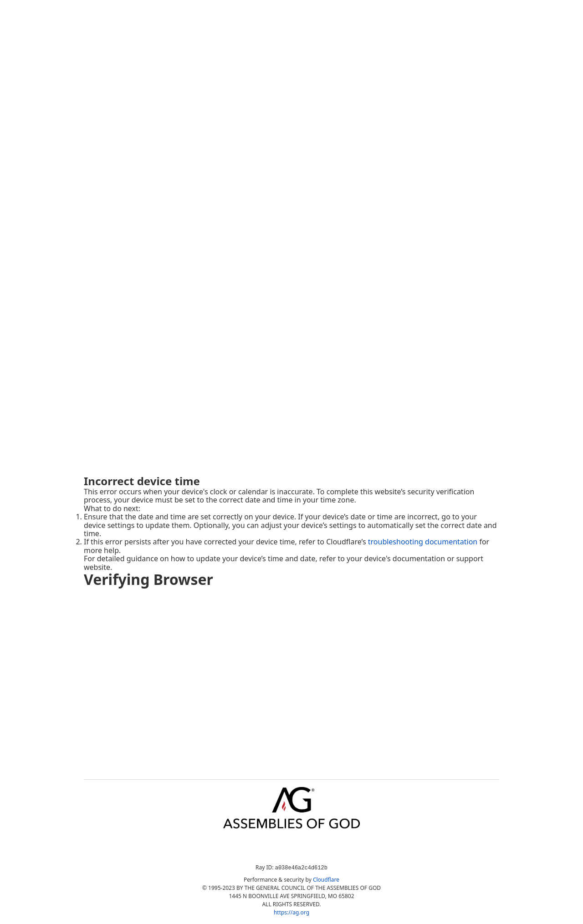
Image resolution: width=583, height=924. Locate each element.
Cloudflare (326, 880)
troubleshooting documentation (423, 542)
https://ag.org (291, 912)
